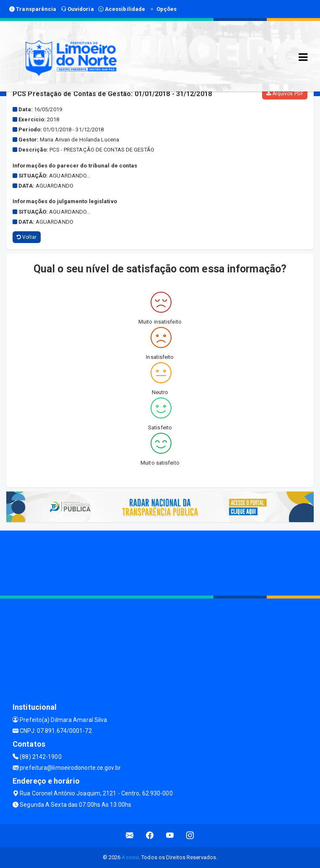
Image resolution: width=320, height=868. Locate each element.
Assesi (130, 857)
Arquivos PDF (285, 94)
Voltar (27, 237)
